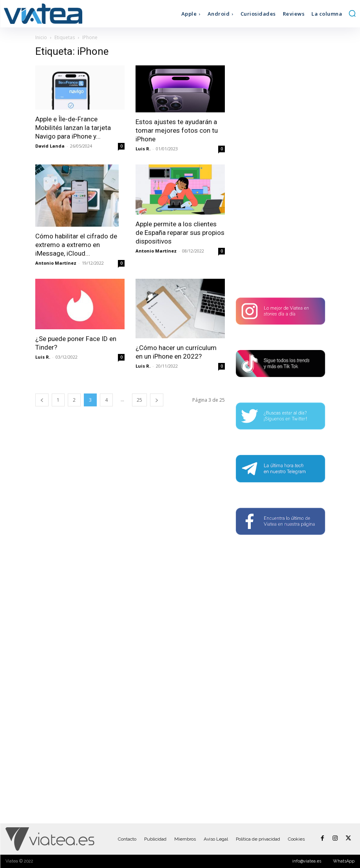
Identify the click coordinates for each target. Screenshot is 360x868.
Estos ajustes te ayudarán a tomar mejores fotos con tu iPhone (177, 130)
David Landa (50, 146)
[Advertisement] (280, 163)
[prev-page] (42, 400)
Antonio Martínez (56, 263)
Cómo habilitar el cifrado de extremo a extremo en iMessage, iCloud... (76, 245)
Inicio (41, 37)
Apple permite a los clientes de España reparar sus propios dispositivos (180, 233)
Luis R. (143, 149)
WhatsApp (344, 861)
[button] (352, 13)
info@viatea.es (307, 861)
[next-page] (157, 400)
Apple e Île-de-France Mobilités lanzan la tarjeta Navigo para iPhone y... (73, 128)
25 (139, 400)
